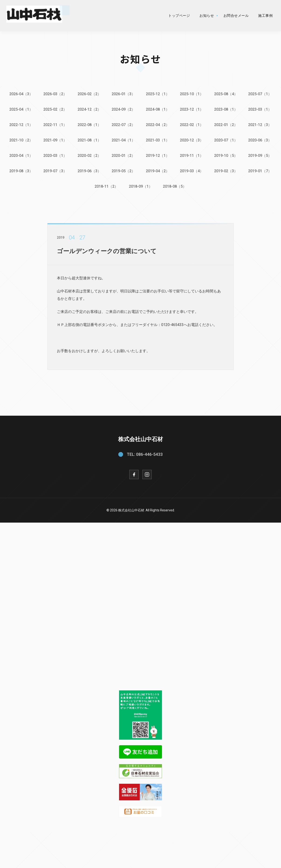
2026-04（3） (19, 94)
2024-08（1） (158, 109)
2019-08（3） (19, 169)
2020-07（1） (227, 139)
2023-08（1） (227, 109)
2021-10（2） (19, 139)
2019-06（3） (88, 169)
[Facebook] (134, 472)
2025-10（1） (193, 94)
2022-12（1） (19, 124)
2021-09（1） (54, 139)
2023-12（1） (193, 109)
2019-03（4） (193, 169)
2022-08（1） (88, 124)
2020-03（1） (54, 154)
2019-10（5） (227, 154)
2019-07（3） (54, 169)
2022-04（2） (158, 124)
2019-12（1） (158, 154)
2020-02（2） (88, 154)
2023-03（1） (262, 109)
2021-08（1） (88, 139)
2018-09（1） (141, 184)
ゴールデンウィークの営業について (110, 254)
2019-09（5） (262, 154)
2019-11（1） (193, 154)
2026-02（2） (88, 94)
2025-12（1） (158, 94)
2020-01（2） (123, 154)
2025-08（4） (227, 94)
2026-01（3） (123, 94)
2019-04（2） (158, 169)
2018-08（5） (175, 184)
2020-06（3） (262, 139)
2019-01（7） (262, 169)
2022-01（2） (227, 124)
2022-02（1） (193, 124)
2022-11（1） (54, 124)
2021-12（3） (262, 124)
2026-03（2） (54, 94)
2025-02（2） (54, 109)
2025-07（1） (262, 94)
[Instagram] (147, 472)
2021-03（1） (158, 139)
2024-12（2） (88, 109)
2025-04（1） (19, 109)
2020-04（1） (19, 154)
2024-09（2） (123, 109)
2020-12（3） (193, 139)
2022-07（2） (123, 124)
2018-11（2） (106, 184)
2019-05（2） (123, 169)
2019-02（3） (227, 169)
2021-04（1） (123, 139)
